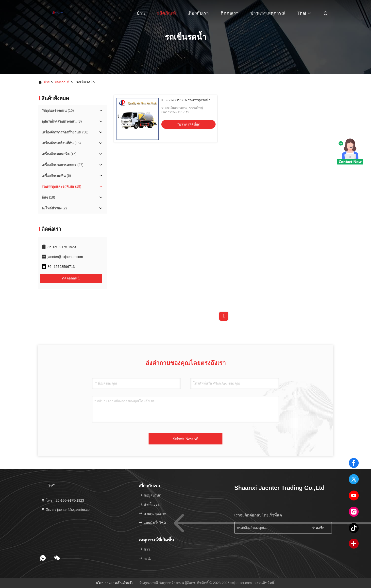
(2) (54, 208)
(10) (58, 110)
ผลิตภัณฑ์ (166, 13)
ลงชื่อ (318, 528)
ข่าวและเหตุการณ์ (268, 13)
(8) (62, 121)
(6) (56, 176)
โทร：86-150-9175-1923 (63, 500)
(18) (48, 197)
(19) (61, 186)
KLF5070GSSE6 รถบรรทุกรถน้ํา (186, 100)
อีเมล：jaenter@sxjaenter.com (67, 510)
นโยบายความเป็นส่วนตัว (115, 583)
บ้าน (141, 13)
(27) (63, 165)
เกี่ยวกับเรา (198, 13)
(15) (61, 143)
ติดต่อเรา (229, 13)
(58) (65, 132)
